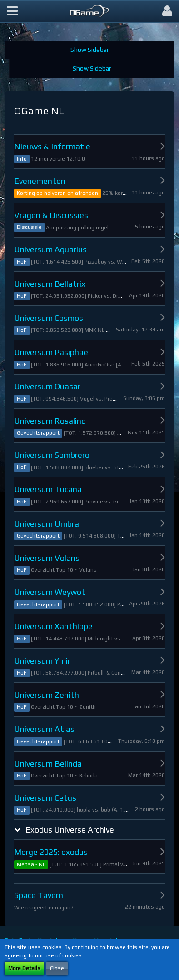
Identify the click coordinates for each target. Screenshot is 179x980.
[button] (12, 11)
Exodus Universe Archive (70, 830)
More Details (24, 968)
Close (57, 968)
